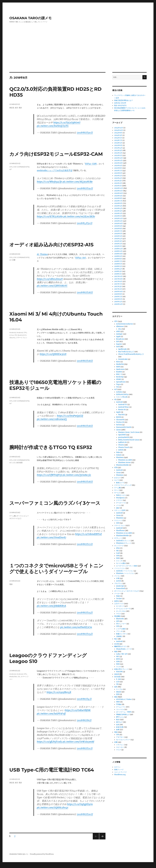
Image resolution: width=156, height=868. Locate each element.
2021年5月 (118, 176)
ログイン (117, 767)
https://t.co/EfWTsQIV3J (49, 475)
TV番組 (119, 704)
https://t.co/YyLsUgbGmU (67, 123)
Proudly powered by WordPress (42, 854)
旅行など (119, 722)
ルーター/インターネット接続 (127, 566)
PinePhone (120, 531)
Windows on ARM (125, 460)
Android (13, 332)
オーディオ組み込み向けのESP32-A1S (51, 245)
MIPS (118, 367)
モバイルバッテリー (123, 740)
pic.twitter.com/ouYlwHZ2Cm (76, 627)
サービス (117, 493)
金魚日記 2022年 (120, 103)
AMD (118, 331)
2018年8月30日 (85, 133)
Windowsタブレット (124, 543)
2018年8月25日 (85, 613)
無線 (116, 651)
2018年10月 (118, 254)
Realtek (119, 372)
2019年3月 (118, 241)
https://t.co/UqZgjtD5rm (80, 804)
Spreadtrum (121, 382)
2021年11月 (118, 160)
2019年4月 (118, 239)
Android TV (123, 405)
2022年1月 (118, 155)
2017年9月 (118, 281)
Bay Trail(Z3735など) (126, 352)
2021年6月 (118, 173)
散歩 (118, 720)
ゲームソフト (121, 707)
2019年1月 (118, 246)
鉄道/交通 (120, 727)
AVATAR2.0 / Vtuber (124, 699)
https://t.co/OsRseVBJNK (78, 710)
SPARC (119, 379)
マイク (118, 750)
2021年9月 (118, 166)
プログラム (118, 583)
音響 (14, 260)
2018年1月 (118, 274)
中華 (118, 578)
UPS (118, 626)
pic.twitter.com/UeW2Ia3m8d (78, 742)
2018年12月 (118, 249)
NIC (118, 551)
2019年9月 (118, 226)
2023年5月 (118, 143)
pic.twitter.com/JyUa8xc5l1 (77, 475)
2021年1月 (118, 186)
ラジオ (118, 667)
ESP (15, 167)
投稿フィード (119, 770)
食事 (118, 730)
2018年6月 (118, 264)
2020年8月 (118, 198)
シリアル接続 (121, 629)
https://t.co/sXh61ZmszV (50, 279)
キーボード (120, 606)
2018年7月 (118, 261)
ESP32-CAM (91, 164)
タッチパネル (121, 611)
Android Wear (123, 407)
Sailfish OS (122, 442)
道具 (16, 108)
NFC (118, 657)
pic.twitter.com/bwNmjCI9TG (53, 126)
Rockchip (120, 377)
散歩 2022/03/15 (120, 105)
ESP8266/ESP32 (23, 167)
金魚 (118, 725)
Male (118, 596)
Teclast (119, 599)
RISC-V (119, 374)
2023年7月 (118, 140)
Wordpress (120, 498)
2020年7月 (118, 201)
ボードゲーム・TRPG (124, 712)
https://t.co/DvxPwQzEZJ (70, 416)
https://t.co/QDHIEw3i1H (53, 354)
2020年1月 (118, 216)
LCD (14, 463)
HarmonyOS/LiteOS (124, 427)
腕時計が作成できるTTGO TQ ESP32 (51, 447)
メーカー (117, 594)
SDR (118, 662)
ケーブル (119, 689)
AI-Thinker (42, 254)
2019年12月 (118, 218)
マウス (118, 614)
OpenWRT (122, 435)
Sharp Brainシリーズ (124, 649)
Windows (120, 457)
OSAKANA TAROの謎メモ (31, 18)
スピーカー (120, 747)
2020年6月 (118, 203)
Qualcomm (22, 335)
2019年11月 (118, 221)
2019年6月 (118, 234)
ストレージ (118, 520)
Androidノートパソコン (125, 571)
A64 (120, 329)
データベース (121, 503)
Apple (118, 337)
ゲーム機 (12, 516)
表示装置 (19, 463)
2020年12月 (119, 188)
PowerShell (120, 588)
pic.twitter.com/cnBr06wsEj (52, 419)
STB (116, 468)
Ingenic (119, 344)
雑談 (116, 697)
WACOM (119, 672)
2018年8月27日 (85, 544)
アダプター (120, 737)
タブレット (118, 538)
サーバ (117, 490)
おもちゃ (117, 478)
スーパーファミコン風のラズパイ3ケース (55, 503)
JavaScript (120, 586)
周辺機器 (117, 616)
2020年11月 (118, 191)
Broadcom (120, 339)
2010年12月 (118, 304)
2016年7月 (118, 297)
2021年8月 (118, 168)
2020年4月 (118, 208)
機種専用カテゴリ (120, 646)
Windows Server (124, 462)
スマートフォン (22, 338)
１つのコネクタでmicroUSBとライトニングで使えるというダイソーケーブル (56, 569)
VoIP (118, 553)
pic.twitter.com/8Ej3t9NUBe (78, 182)
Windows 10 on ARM (124, 533)
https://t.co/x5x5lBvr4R (59, 692)
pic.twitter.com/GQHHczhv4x (52, 808)
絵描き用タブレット (121, 669)
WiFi (118, 558)
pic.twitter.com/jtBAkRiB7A (51, 606)
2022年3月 (118, 150)
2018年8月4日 (84, 699)
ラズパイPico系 (122, 397)
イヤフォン (120, 745)
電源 (20, 108)
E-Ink (118, 679)
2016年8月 (118, 294)
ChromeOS (120, 420)
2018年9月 (118, 256)
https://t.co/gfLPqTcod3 (49, 742)
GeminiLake (123, 359)
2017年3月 (118, 286)
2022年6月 (118, 145)
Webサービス (121, 495)
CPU (11, 167)
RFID (118, 659)
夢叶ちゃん (120, 717)
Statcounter (6, 866)
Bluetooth (120, 619)
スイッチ (119, 561)
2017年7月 (118, 284)
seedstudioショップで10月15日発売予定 (55, 170)
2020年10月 (119, 193)
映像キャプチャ (122, 634)
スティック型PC (120, 510)
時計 (116, 639)
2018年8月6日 (84, 720)
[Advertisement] (78, 54)
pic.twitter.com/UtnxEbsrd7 (51, 537)
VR (117, 684)
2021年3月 (118, 181)
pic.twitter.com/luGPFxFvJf (51, 714)
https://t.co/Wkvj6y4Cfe (49, 182)
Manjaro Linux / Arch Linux (129, 432)
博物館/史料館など (123, 714)
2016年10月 (118, 292)
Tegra (118, 384)
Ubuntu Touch (124, 447)
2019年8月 (118, 229)
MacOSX (121, 415)
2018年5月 (118, 266)
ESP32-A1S (81, 258)
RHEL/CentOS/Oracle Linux (129, 440)
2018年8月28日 (85, 292)
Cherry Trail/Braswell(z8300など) (131, 354)
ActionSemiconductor (125, 324)
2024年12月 (119, 128)
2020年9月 (118, 196)
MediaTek (13, 676)
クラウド (119, 500)
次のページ (102, 839)
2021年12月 (118, 158)
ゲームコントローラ (123, 609)
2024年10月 (119, 130)
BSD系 (119, 417)
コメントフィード (120, 772)
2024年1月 (118, 138)
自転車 (117, 674)
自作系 (118, 581)
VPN (118, 556)
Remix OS (122, 410)
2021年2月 (118, 183)
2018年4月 (118, 269)
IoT (10, 169)
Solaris (119, 455)
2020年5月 (118, 206)
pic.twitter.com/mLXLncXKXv (79, 216)
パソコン (117, 576)
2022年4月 (118, 148)
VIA (118, 387)
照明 (118, 694)
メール (118, 505)
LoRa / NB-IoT (122, 654)
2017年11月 (118, 276)
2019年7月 (118, 231)
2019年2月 (118, 244)
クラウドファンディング (123, 485)
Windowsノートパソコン (125, 573)
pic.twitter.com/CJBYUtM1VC (52, 286)
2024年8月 (118, 133)
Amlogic (119, 334)
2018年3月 (118, 271)
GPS (118, 621)
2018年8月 (118, 259)
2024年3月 (118, 135)
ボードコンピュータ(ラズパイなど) (127, 591)
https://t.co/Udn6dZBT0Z (88, 534)
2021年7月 (118, 171)
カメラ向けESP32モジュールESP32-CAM (56, 154)
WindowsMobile (122, 465)
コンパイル (120, 709)
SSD (118, 523)
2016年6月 (118, 299)
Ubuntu (12, 338)
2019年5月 (118, 236)
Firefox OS (120, 422)
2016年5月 (118, 302)
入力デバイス (119, 604)
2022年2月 (118, 153)
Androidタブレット (123, 541)
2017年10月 (118, 279)
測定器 (12, 108)
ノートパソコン (120, 568)
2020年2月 (118, 213)
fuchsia (119, 425)
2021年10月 (118, 163)
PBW (118, 702)
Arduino (119, 392)
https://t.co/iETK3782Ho (50, 216)
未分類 (117, 644)
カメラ (117, 480)
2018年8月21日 (85, 748)
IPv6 (118, 548)
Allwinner (120, 326)
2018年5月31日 (85, 223)
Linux (12, 335)
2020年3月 (118, 211)
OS (16, 335)
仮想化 (117, 601)
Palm (118, 452)
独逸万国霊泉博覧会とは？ (124, 100)
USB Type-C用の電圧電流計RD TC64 (52, 770)
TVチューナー (121, 624)
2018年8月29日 (85, 188)
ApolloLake (122, 349)
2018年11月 (118, 251)
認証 (118, 508)
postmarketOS (124, 437)
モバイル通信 (121, 563)
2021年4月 (118, 178)
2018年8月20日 (85, 814)
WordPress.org (120, 775)
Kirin (118, 362)
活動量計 (119, 636)
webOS (121, 450)
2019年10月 (118, 223)
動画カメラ (120, 483)
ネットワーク (119, 546)
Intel (118, 347)
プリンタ (119, 631)
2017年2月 (118, 289)
